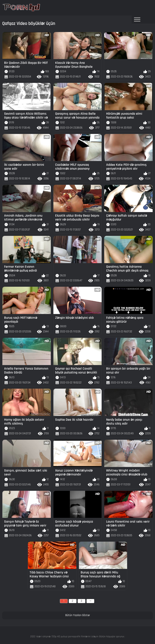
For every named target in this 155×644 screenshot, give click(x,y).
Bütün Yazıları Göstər (78, 615)
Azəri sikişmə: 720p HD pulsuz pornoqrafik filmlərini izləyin (67, 637)
